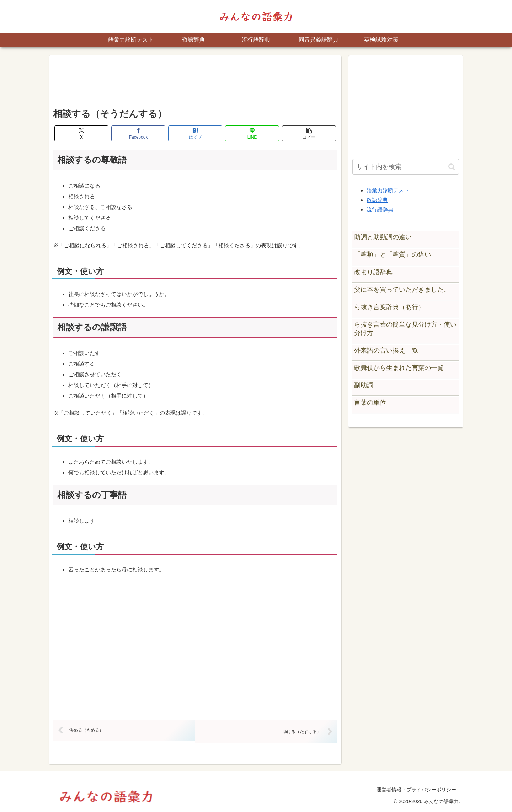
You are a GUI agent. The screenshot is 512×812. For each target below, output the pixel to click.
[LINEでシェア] (252, 133)
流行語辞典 (380, 209)
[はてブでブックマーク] (195, 133)
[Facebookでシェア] (138, 133)
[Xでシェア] (81, 133)
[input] (406, 167)
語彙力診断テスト (388, 190)
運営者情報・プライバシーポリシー (416, 790)
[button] (309, 133)
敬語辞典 (377, 200)
